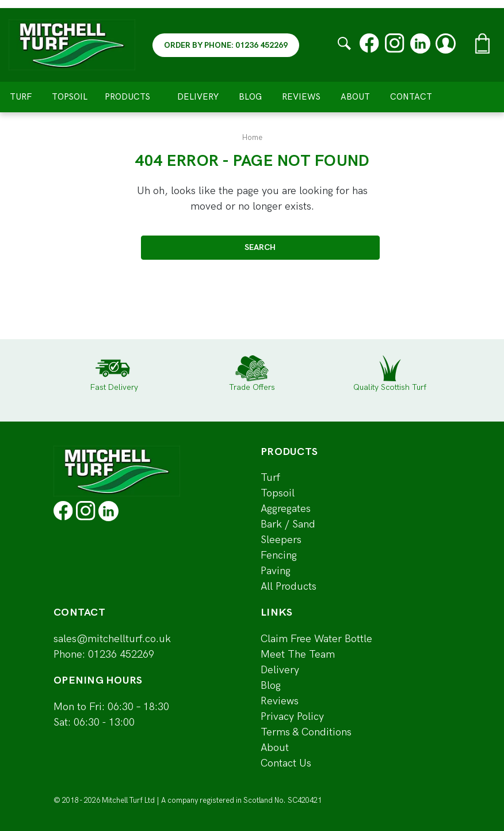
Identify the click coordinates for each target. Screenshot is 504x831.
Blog (250, 97)
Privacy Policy (292, 717)
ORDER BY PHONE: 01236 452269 (226, 45)
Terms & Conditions (306, 732)
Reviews (301, 97)
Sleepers (281, 540)
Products (132, 97)
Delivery (198, 97)
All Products (289, 587)
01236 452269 (121, 654)
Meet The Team (298, 654)
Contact (411, 97)
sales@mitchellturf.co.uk (112, 639)
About (355, 97)
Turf (21, 97)
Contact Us (286, 763)
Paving (276, 571)
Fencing (279, 555)
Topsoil (70, 97)
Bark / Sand (288, 524)
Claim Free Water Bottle (316, 639)
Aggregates (286, 509)
